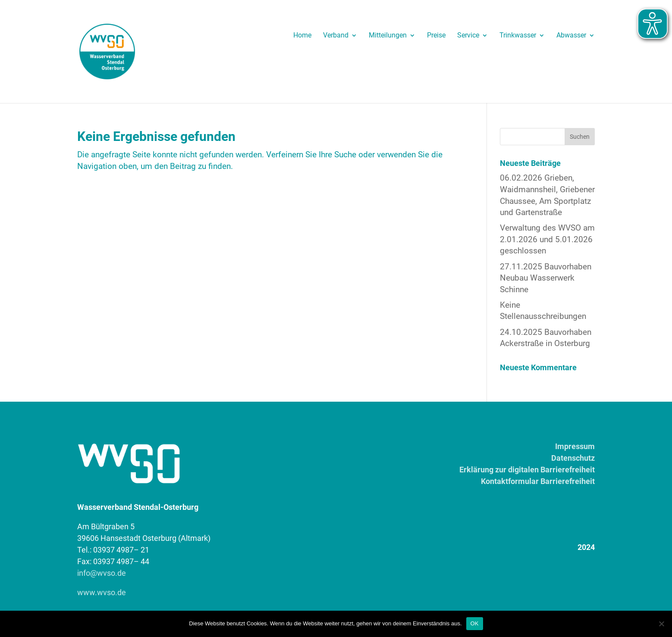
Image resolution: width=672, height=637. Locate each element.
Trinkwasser (518, 36)
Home (302, 36)
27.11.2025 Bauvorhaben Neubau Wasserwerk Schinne (546, 278)
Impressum (575, 446)
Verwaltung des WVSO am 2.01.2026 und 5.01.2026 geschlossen (547, 239)
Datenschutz (573, 458)
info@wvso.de (102, 573)
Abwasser (571, 36)
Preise (436, 36)
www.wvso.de (102, 592)
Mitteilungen (388, 36)
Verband (336, 36)
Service (468, 36)
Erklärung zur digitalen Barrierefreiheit (527, 470)
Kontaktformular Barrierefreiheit (538, 481)
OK (475, 623)
